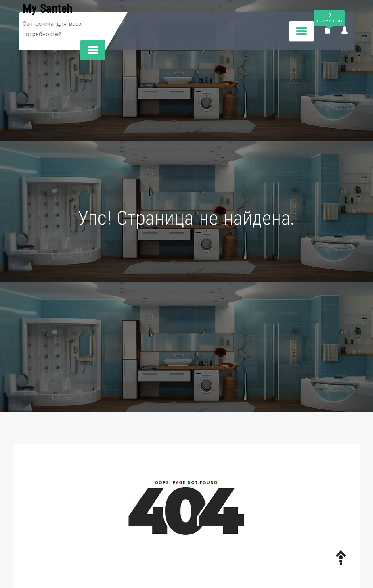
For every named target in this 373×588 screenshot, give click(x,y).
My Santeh (48, 9)
